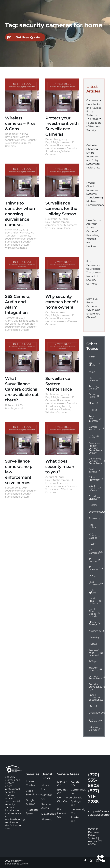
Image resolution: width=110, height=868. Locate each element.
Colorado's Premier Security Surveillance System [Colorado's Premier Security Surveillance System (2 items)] (95, 448)
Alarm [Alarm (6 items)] (94, 403)
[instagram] (98, 861)
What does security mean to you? (60, 467)
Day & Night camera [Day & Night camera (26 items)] (95, 488)
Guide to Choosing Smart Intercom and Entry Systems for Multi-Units (93, 156)
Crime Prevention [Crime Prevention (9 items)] (95, 479)
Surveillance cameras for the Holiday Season (61, 208)
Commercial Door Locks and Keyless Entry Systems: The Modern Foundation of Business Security (94, 115)
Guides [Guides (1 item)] (94, 544)
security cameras (15, 140)
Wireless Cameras (16, 248)
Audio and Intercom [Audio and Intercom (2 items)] (95, 419)
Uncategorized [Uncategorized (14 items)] (95, 713)
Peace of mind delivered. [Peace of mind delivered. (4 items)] (95, 653)
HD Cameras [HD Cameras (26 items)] (95, 552)
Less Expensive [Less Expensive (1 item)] (95, 583)
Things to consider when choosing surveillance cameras (20, 214)
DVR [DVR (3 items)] (93, 505)
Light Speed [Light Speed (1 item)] (94, 591)
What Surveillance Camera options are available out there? (22, 389)
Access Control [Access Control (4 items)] (94, 387)
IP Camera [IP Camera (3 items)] (95, 560)
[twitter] (91, 861)
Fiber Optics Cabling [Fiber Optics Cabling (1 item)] (95, 535)
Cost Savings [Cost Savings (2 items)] (95, 470)
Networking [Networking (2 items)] (95, 631)
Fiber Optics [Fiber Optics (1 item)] (94, 526)
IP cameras (64, 145)
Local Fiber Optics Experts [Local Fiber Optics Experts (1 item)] (94, 613)
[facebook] (85, 861)
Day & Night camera (17, 137)
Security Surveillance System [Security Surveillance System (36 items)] (95, 687)
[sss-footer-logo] (13, 767)
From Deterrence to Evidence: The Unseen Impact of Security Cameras (94, 272)
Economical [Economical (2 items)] (95, 512)
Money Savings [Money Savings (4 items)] (95, 623)
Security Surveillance (58, 228)
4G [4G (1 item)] (92, 357)
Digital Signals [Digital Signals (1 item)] (94, 498)
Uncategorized (14, 408)
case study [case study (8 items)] (94, 436)
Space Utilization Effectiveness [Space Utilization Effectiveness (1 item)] (95, 697)
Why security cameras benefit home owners (62, 302)
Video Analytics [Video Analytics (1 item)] (95, 720)
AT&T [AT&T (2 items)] (93, 410)
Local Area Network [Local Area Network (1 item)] (95, 601)
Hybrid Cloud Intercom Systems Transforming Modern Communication (96, 194)
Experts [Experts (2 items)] (95, 518)
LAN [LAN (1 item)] (93, 576)
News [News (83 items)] (94, 637)
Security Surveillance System (18, 243)
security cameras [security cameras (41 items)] (95, 669)
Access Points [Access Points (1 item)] (94, 396)
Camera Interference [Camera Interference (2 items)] (95, 428)
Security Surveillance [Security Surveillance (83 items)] (95, 677)
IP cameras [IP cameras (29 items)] (95, 568)
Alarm (9, 321)
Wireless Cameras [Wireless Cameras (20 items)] (95, 729)
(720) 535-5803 (94, 780)
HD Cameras (13, 324)
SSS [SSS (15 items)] (93, 706)
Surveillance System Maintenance (59, 384)
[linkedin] (104, 861)
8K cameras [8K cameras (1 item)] (95, 379)
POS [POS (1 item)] (93, 661)
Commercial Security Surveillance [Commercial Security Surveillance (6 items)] (95, 461)
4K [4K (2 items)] (92, 372)
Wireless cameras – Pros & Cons (20, 123)
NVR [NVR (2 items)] (93, 644)
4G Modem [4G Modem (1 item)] (94, 364)
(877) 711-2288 (94, 796)
